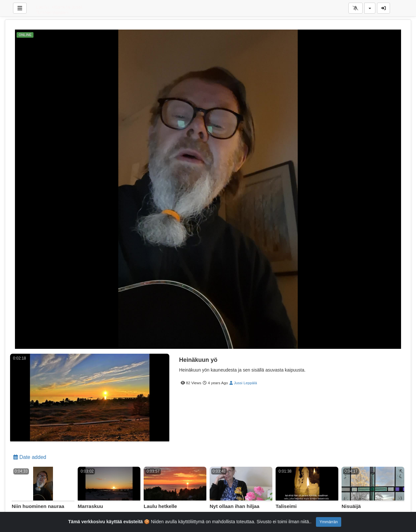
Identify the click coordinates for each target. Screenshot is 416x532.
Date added (30, 457)
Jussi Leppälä (243, 383)
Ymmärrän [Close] (329, 522)
